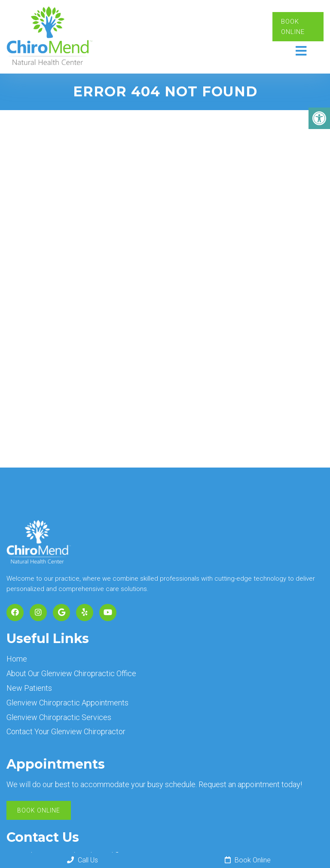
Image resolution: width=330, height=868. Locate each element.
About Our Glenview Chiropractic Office (71, 673)
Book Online (293, 27)
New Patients (29, 688)
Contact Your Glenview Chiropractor (66, 731)
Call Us (82, 860)
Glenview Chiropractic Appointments (67, 703)
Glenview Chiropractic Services (59, 717)
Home (17, 659)
